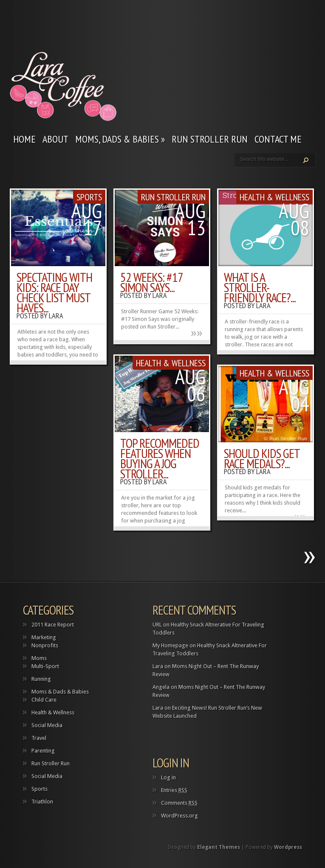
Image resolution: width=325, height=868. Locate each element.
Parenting (43, 751)
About (55, 139)
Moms (39, 658)
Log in (168, 777)
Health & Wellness (274, 197)
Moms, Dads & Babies (120, 139)
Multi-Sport (45, 666)
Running (41, 679)
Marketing (44, 637)
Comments (179, 803)
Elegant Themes (219, 847)
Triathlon (42, 802)
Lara (56, 316)
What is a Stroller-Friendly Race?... (260, 287)
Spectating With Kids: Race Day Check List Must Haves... (54, 292)
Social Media (47, 725)
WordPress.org (179, 816)
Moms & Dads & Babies (60, 692)
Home (24, 139)
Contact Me (278, 139)
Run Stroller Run (210, 139)
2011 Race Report (53, 625)
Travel (39, 738)
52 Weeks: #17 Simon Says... (151, 282)
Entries (174, 790)
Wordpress (288, 847)
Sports (89, 197)
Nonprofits (45, 645)
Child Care (44, 700)
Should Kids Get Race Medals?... (262, 458)
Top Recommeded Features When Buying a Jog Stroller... (160, 458)
